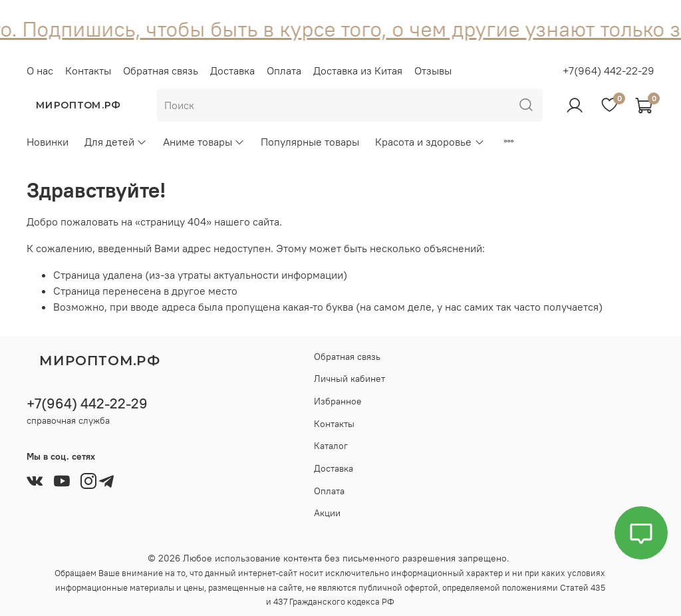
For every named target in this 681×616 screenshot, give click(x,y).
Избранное (338, 401)
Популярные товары (310, 142)
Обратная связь (161, 71)
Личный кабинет (349, 379)
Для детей (116, 142)
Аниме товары (204, 142)
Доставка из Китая (358, 71)
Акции (327, 513)
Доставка (232, 71)
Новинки (48, 142)
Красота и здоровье (430, 142)
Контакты (88, 71)
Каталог (331, 446)
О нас (40, 71)
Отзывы (433, 71)
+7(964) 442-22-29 (609, 71)
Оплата (284, 71)
